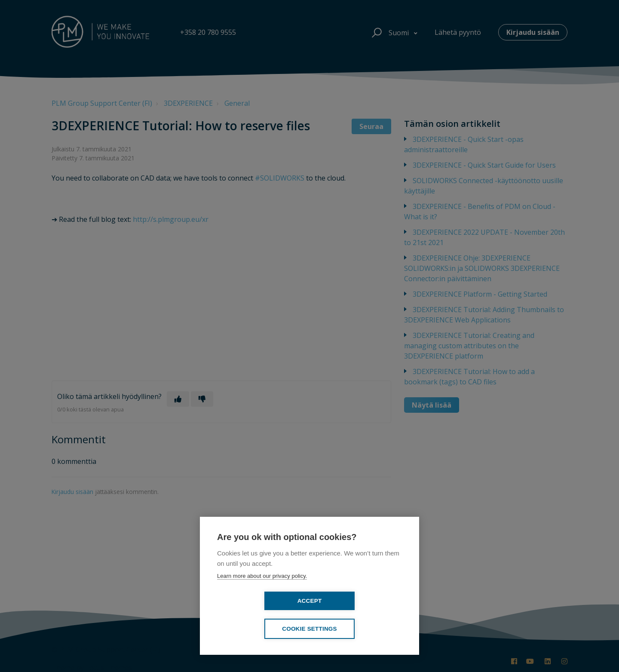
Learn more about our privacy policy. (262, 603)
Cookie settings (359, 629)
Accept (260, 628)
